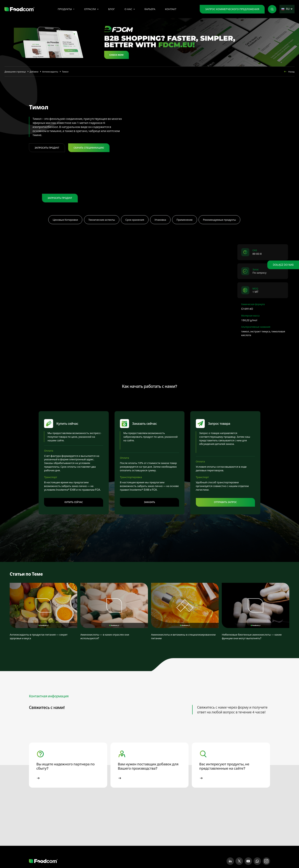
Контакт (171, 9)
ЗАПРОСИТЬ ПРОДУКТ (47, 148)
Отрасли (90, 9)
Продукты (65, 9)
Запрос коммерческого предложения (232, 9)
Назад (289, 72)
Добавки (34, 72)
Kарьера (150, 9)
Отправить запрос (225, 504)
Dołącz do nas (283, 265)
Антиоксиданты (50, 72)
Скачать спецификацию (89, 148)
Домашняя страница (15, 72)
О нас (128, 9)
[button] (68, 769)
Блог (112, 9)
